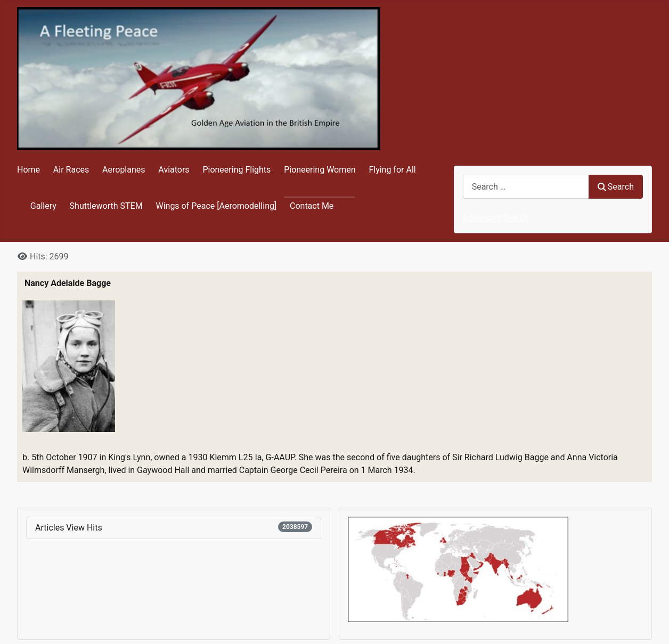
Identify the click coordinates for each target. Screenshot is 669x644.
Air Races (71, 170)
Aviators (174, 170)
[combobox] (526, 187)
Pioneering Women (320, 170)
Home (28, 170)
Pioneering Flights (236, 170)
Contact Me (312, 206)
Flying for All (392, 170)
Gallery (43, 206)
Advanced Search (496, 218)
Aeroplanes (124, 170)
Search (616, 187)
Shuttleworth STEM (106, 206)
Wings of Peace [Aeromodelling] (216, 206)
